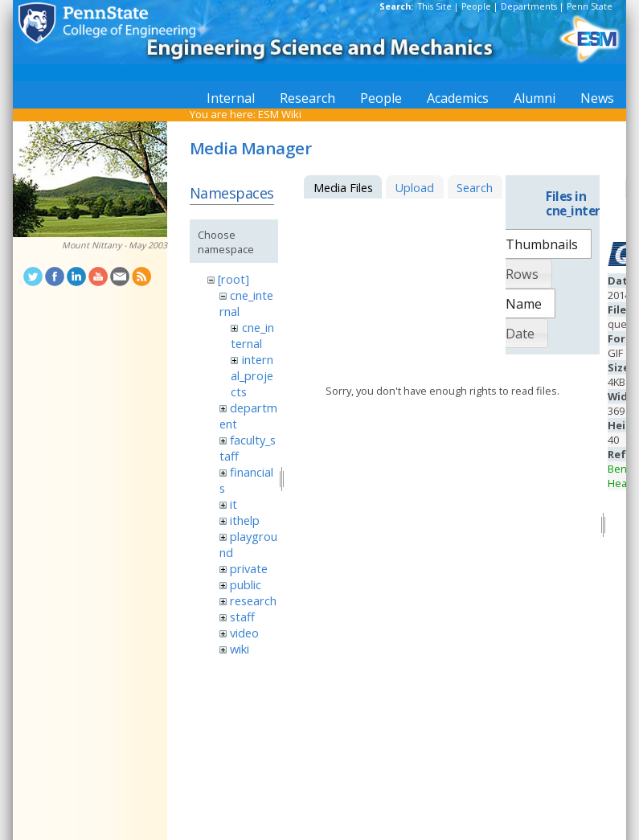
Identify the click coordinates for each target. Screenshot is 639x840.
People (476, 6)
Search (475, 187)
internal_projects (252, 375)
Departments (529, 6)
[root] (233, 279)
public (246, 584)
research (253, 600)
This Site (435, 6)
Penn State (590, 6)
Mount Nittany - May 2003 (115, 245)
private (249, 568)
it (233, 504)
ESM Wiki (280, 114)
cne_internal (252, 335)
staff (242, 617)
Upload (414, 187)
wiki (240, 649)
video (244, 633)
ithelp (245, 520)
